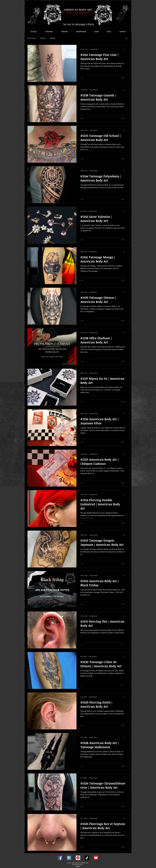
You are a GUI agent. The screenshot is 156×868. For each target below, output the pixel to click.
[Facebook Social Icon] (60, 858)
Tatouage (52, 38)
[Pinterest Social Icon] (78, 858)
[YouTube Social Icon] (96, 858)
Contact (78, 866)
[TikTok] (87, 858)
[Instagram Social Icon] (69, 858)
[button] (126, 39)
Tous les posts (32, 38)
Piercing (43, 38)
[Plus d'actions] (125, 49)
